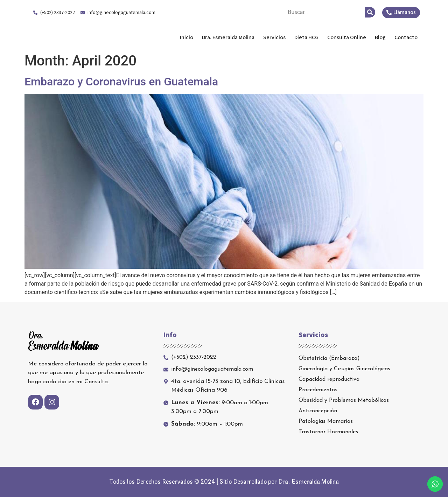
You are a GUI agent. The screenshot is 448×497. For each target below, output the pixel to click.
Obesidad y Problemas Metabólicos (344, 400)
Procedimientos (318, 390)
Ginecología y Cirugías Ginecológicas (344, 369)
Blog (380, 37)
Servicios (274, 37)
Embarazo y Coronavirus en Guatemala (121, 82)
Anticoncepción (318, 411)
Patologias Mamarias (326, 421)
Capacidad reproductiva (329, 379)
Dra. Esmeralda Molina (83, 37)
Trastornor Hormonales (328, 432)
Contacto (406, 37)
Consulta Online (347, 37)
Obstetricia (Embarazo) (329, 358)
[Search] (370, 12)
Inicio (187, 37)
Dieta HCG (306, 37)
